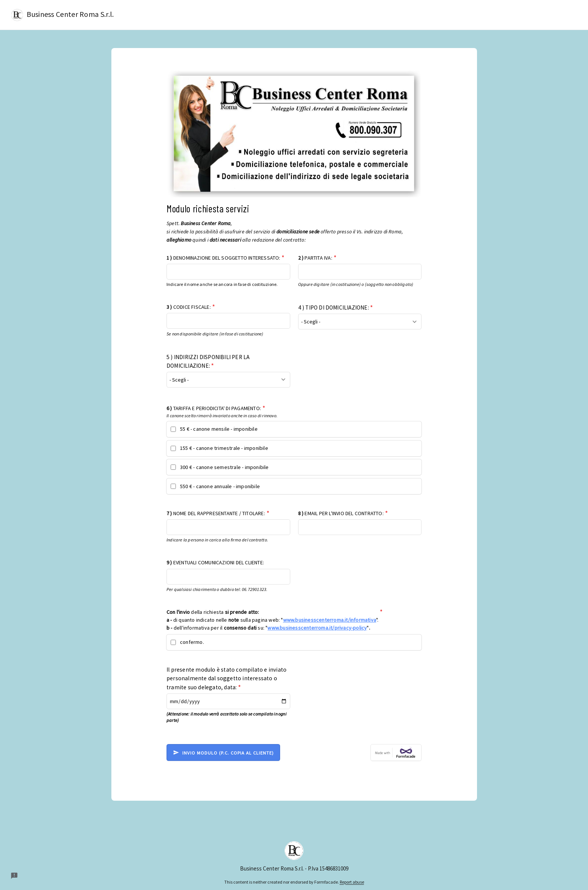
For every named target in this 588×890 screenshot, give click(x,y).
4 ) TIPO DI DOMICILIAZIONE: (335, 307)
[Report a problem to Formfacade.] (14, 876)
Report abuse (352, 882)
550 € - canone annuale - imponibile (220, 486)
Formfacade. (327, 882)
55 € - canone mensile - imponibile (219, 429)
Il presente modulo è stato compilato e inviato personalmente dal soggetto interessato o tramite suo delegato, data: (226, 678)
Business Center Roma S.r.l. (62, 15)
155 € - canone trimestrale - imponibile (224, 448)
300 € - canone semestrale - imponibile (224, 467)
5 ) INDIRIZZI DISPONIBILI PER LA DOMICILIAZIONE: (208, 361)
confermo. (192, 642)
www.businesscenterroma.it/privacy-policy (317, 628)
